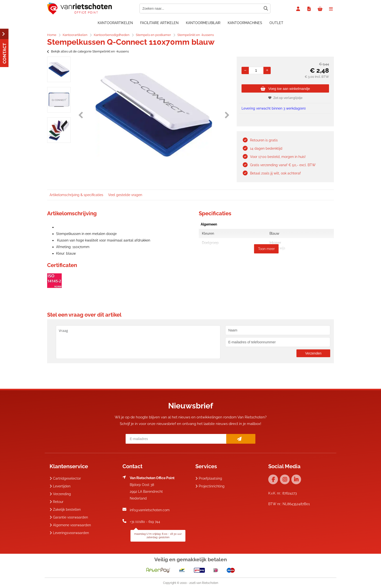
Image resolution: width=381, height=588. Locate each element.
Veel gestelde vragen (125, 195)
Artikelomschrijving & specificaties (76, 195)
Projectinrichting (210, 486)
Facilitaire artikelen (159, 23)
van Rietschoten (207, 583)
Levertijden (60, 486)
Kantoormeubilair (203, 23)
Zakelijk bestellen (65, 510)
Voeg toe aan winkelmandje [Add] (285, 89)
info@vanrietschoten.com (150, 510)
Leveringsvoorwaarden (69, 533)
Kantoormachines (245, 23)
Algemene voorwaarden (70, 525)
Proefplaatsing (209, 478)
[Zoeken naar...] (266, 9)
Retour (56, 502)
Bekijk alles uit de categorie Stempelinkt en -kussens (88, 51)
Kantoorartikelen (115, 23)
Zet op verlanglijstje (285, 98)
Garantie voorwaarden (69, 517)
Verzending (60, 494)
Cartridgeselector (65, 478)
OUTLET (276, 23)
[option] (59, 69)
